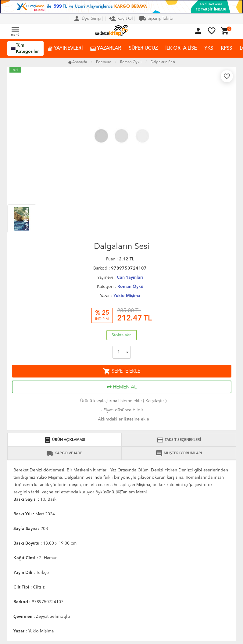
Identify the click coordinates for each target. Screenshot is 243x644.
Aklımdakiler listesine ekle (122, 419)
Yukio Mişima (127, 296)
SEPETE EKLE (122, 371)
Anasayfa (77, 62)
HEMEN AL (122, 387)
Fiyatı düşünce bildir (121, 410)
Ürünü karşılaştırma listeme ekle (109, 401)
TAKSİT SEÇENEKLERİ (179, 440)
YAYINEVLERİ (65, 49)
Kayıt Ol (121, 19)
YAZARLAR (106, 49)
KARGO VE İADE (64, 453)
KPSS (226, 48)
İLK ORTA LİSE (181, 48)
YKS (209, 48)
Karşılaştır (155, 401)
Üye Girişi (87, 19)
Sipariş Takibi (156, 19)
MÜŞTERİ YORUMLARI (179, 453)
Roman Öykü (130, 287)
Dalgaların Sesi (163, 62)
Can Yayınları (130, 277)
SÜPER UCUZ (143, 48)
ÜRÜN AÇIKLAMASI (64, 440)
